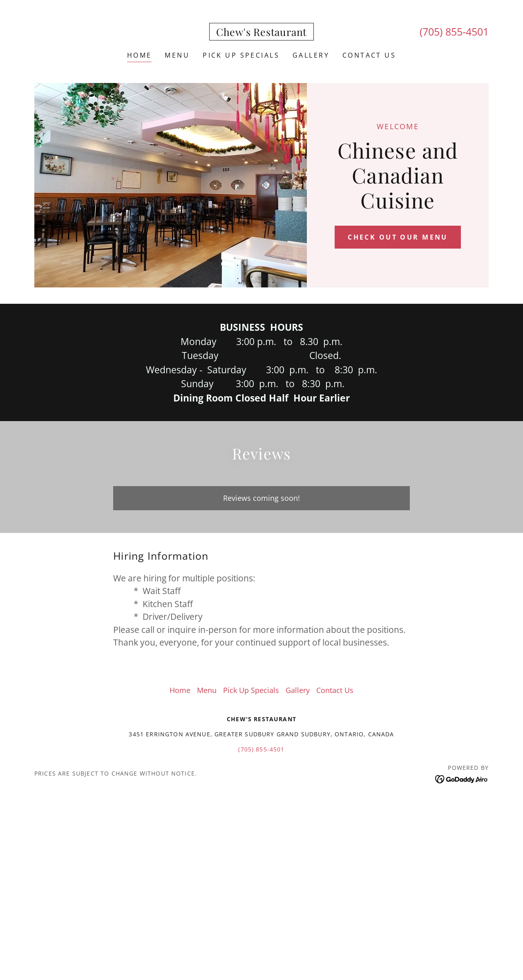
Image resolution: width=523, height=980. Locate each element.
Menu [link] (177, 55)
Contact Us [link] (369, 55)
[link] (261, 33)
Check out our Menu (398, 237)
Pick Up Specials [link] (241, 55)
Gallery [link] (311, 55)
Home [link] (140, 55)
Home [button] (180, 690)
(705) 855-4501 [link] (454, 31)
